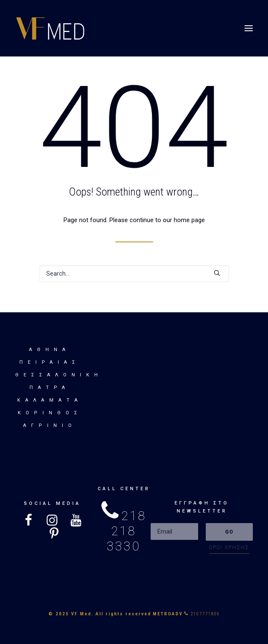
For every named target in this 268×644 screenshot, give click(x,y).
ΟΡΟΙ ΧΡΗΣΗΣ (229, 547)
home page (189, 220)
